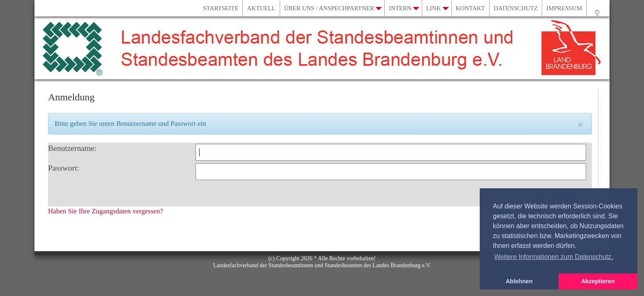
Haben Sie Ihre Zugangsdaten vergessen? (106, 211)
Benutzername (71, 148)
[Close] (580, 124)
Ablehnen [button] (519, 281)
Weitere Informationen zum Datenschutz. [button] (554, 257)
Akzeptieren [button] (598, 281)
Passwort (63, 168)
